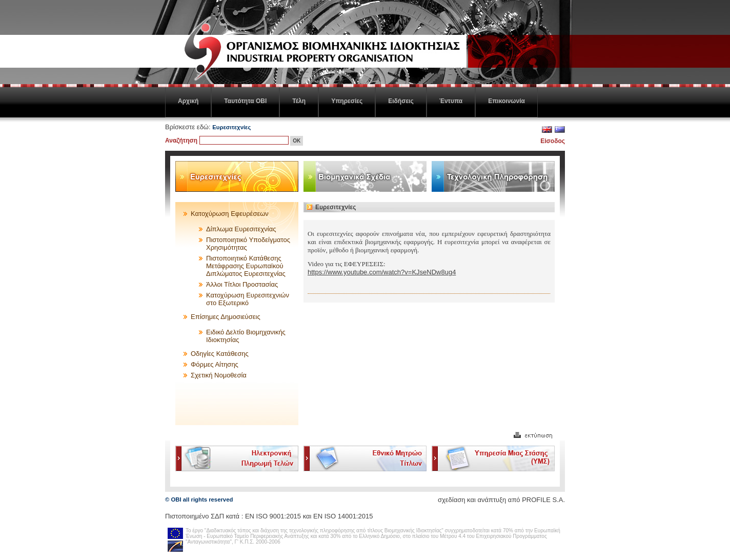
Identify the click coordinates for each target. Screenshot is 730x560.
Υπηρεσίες (347, 101)
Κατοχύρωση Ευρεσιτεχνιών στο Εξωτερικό (248, 299)
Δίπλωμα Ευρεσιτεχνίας (241, 229)
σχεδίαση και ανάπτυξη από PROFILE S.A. (501, 500)
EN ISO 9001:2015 (273, 516)
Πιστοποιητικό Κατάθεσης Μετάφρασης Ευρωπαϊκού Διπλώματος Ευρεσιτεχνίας (246, 266)
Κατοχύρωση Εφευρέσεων (230, 214)
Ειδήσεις (401, 101)
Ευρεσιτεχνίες (231, 127)
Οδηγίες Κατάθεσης (220, 354)
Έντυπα (451, 101)
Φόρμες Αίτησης (215, 364)
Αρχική (188, 101)
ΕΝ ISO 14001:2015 (343, 516)
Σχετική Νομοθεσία (219, 375)
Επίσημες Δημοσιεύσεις (226, 317)
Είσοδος (553, 141)
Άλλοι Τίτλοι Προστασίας (242, 284)
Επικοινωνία (506, 101)
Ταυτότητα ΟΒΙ (245, 101)
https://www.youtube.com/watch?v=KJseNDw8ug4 (382, 272)
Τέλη (299, 101)
